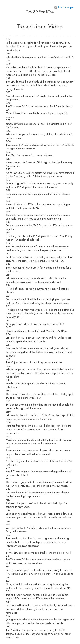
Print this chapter (64, 7)
